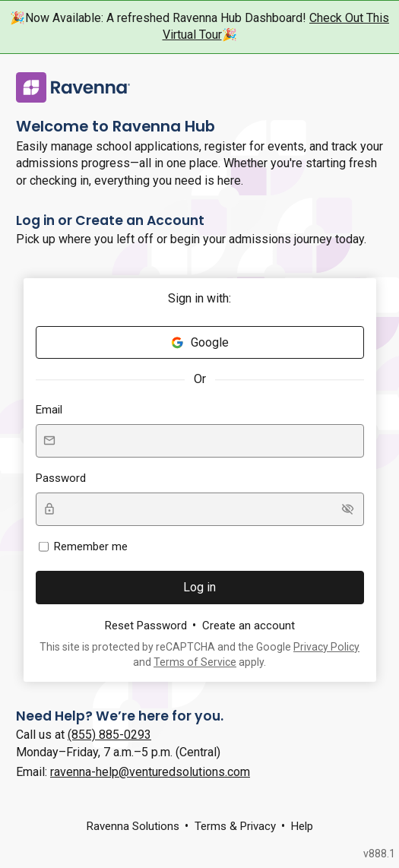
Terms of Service (195, 662)
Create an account (249, 626)
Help (302, 826)
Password (61, 478)
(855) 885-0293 (109, 735)
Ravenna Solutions (133, 826)
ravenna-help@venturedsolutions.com (150, 772)
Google (199, 342)
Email (49, 410)
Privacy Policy (326, 647)
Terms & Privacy (235, 826)
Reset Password (146, 626)
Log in (199, 587)
